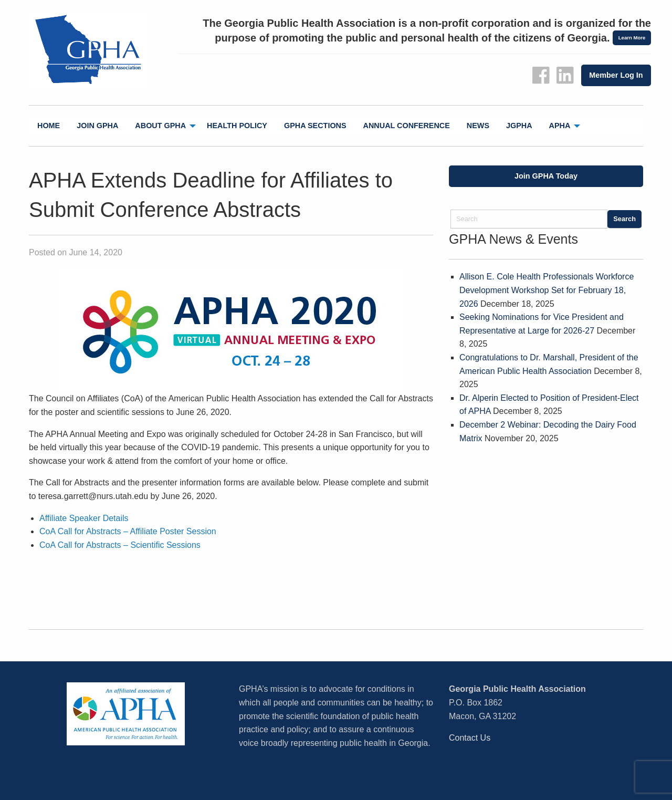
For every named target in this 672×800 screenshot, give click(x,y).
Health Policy (237, 126)
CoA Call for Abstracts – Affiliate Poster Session (128, 531)
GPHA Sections (315, 126)
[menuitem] (49, 126)
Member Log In (616, 75)
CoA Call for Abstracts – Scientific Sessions (120, 545)
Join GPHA (97, 126)
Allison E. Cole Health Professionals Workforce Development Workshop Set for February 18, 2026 (547, 290)
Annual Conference (407, 126)
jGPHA (519, 126)
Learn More (632, 38)
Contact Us (470, 738)
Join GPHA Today (546, 176)
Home (49, 126)
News (478, 126)
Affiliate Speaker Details (84, 518)
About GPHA (160, 126)
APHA (560, 126)
